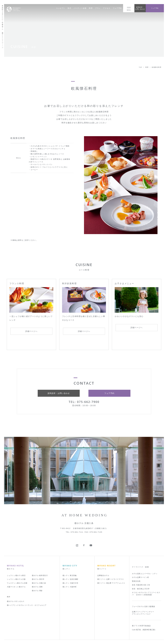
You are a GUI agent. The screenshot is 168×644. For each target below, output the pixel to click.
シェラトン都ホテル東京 (16, 576)
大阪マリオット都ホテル (16, 587)
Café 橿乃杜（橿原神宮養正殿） (144, 630)
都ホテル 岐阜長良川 (40, 576)
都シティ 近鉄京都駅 (70, 579)
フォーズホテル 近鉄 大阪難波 (143, 607)
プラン (98, 8)
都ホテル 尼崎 (37, 587)
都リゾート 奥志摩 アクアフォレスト (111, 583)
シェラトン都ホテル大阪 (16, 579)
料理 (91, 8)
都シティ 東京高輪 (70, 576)
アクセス (107, 8)
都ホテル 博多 (37, 591)
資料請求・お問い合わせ (140, 8)
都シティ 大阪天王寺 (70, 583)
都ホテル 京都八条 (39, 583)
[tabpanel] (121, 185)
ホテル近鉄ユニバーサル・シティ (145, 574)
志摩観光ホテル (103, 576)
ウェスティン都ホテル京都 (17, 583)
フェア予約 (117, 8)
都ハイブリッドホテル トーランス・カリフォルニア (27, 605)
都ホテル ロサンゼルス (16, 601)
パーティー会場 (80, 8)
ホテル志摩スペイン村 (140, 577)
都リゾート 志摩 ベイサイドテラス (111, 579)
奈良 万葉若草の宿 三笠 (141, 585)
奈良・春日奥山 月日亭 (141, 589)
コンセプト (61, 8)
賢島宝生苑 (136, 581)
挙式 (69, 8)
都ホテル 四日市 (38, 579)
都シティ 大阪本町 (70, 587)
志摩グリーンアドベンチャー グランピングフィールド (143, 613)
